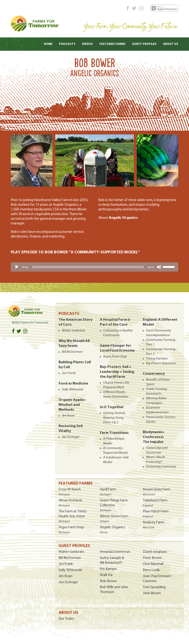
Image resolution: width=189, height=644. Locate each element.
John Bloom (152, 593)
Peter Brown (152, 558)
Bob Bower (108, 581)
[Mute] (159, 267)
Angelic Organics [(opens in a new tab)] (123, 218)
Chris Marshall (153, 564)
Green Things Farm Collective (114, 505)
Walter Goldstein (71, 552)
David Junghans (155, 552)
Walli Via (106, 575)
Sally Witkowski (70, 570)
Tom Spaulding (154, 587)
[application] (94, 267)
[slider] (88, 267)
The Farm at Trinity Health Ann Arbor (73, 516)
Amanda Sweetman (115, 552)
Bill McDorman (70, 558)
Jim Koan (65, 576)
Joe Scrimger (68, 582)
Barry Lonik (151, 570)
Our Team (66, 619)
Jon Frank (66, 564)
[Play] (17, 267)
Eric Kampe (108, 569)
